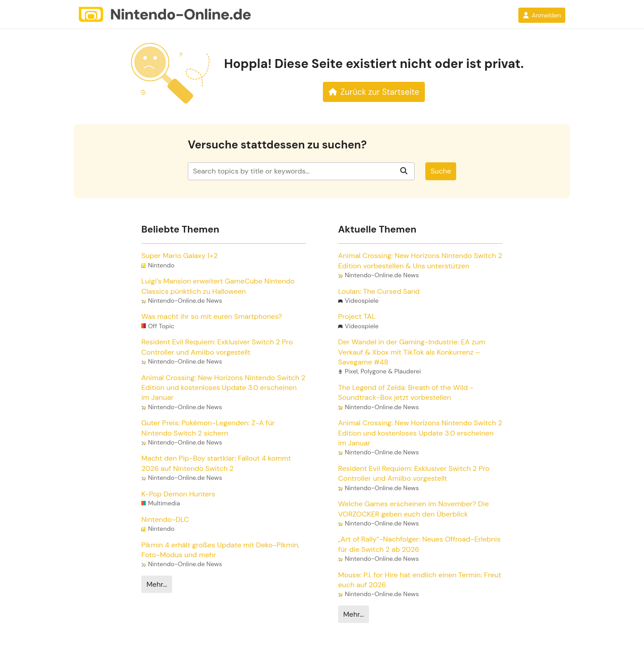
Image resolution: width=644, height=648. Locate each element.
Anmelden (542, 15)
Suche (441, 171)
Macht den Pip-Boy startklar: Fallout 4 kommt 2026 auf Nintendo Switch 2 (216, 463)
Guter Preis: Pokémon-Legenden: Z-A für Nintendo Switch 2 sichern (208, 428)
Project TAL (357, 316)
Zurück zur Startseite (374, 92)
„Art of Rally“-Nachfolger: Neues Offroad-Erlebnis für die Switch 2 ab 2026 (419, 544)
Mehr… (157, 584)
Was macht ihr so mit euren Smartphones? (212, 316)
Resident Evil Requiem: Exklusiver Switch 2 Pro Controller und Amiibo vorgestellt (217, 347)
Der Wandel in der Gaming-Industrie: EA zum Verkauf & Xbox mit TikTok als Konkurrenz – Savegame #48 (412, 352)
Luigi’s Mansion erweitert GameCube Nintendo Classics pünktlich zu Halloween (218, 286)
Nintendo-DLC (165, 519)
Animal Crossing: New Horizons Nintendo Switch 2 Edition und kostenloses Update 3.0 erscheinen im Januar (223, 388)
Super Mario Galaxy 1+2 (180, 256)
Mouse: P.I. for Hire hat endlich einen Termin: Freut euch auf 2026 (420, 580)
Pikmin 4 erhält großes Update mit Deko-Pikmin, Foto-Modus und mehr (220, 550)
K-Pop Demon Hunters (178, 494)
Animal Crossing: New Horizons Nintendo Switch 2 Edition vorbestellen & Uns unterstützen (420, 260)
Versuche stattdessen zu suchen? (277, 145)
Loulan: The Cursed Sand (379, 291)
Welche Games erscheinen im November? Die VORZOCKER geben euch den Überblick (413, 509)
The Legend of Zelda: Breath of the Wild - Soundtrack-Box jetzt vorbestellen (406, 392)
